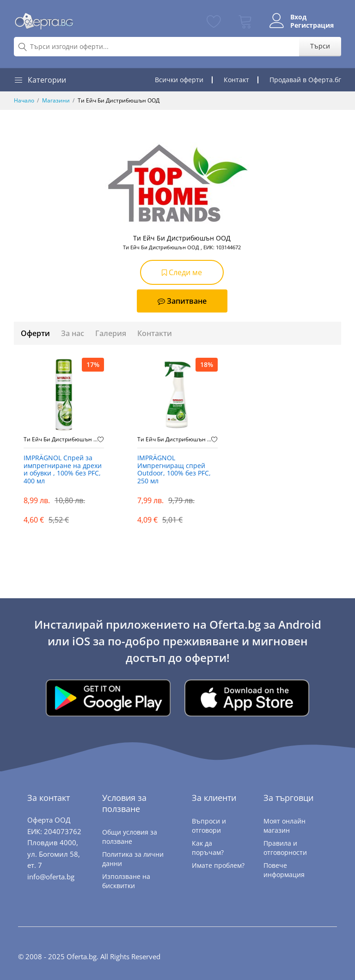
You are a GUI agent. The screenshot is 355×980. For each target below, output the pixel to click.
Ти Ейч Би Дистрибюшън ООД (61, 439)
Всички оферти (179, 80)
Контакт (236, 80)
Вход (298, 17)
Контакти (155, 333)
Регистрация (312, 25)
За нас (73, 333)
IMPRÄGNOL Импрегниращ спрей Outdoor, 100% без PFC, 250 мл (174, 470)
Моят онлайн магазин (285, 826)
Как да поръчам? (208, 848)
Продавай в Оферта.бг (305, 80)
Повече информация (284, 870)
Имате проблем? (218, 865)
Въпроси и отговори (209, 826)
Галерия (111, 333)
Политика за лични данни (133, 859)
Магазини (56, 100)
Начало (24, 100)
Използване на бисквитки (126, 881)
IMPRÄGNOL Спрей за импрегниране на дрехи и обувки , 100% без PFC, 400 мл (63, 470)
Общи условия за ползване (130, 837)
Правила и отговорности (285, 848)
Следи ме (182, 272)
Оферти (35, 333)
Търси (320, 46)
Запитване (182, 301)
